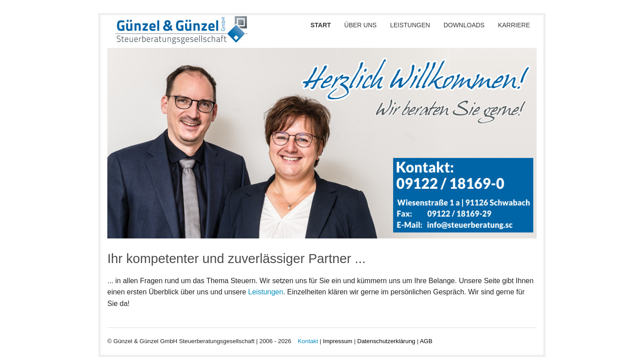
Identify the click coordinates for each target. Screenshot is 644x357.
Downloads (464, 25)
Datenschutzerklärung (386, 341)
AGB (426, 341)
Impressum (338, 341)
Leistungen (410, 25)
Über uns (360, 25)
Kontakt (308, 341)
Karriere (514, 25)
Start (321, 25)
